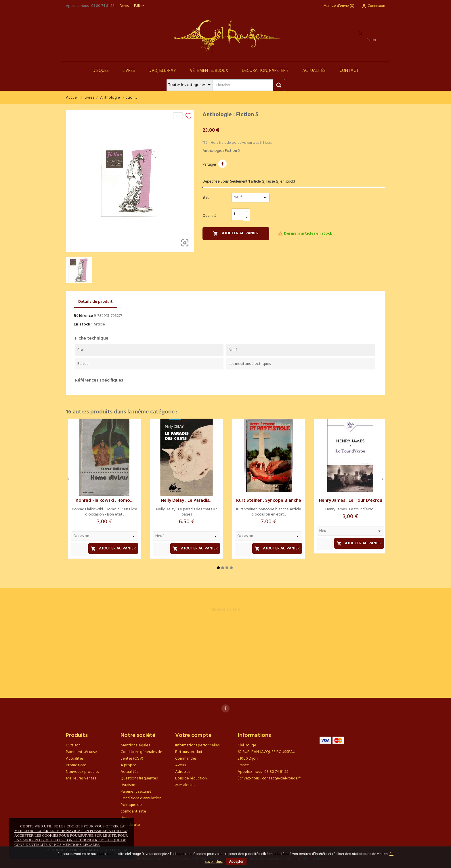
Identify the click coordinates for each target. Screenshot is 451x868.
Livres (129, 71)
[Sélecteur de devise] (140, 6)
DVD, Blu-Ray (162, 71)
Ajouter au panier (236, 233)
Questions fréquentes (139, 778)
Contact (349, 71)
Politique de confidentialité (133, 808)
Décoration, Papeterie (265, 71)
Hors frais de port (225, 143)
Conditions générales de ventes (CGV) (141, 755)
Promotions (76, 765)
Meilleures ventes (81, 778)
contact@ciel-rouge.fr (281, 778)
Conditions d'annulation (141, 798)
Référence (83, 316)
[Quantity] (79, 549)
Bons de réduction (191, 778)
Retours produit (189, 752)
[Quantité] (238, 214)
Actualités (314, 71)
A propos (128, 765)
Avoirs (180, 765)
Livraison (73, 745)
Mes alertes (185, 785)
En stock (82, 324)
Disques (101, 71)
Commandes (186, 759)
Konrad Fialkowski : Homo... (105, 501)
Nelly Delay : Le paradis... (187, 501)
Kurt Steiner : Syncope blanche (269, 501)
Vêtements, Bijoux (209, 71)
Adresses (183, 772)
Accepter (236, 862)
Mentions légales (135, 745)
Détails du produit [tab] (95, 302)
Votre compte (193, 735)
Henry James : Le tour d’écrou (351, 501)
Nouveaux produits (82, 772)
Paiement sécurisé (81, 752)
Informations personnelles (197, 745)
